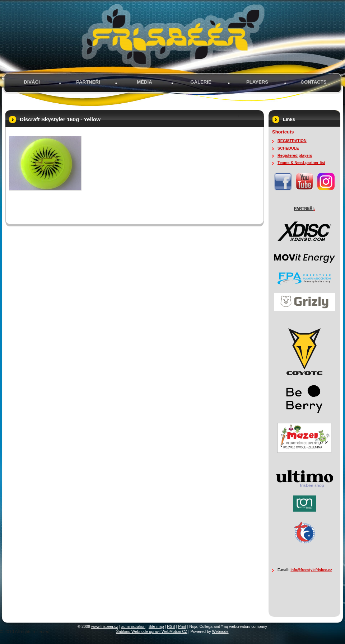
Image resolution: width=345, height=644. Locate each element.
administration (133, 626)
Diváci (32, 82)
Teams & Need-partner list (301, 163)
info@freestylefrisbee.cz (311, 570)
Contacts (313, 82)
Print (182, 626)
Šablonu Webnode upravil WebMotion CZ (151, 631)
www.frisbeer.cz (105, 626)
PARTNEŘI (88, 82)
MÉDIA (144, 82)
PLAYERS (257, 82)
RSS (171, 626)
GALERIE (201, 82)
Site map (156, 626)
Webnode (220, 631)
